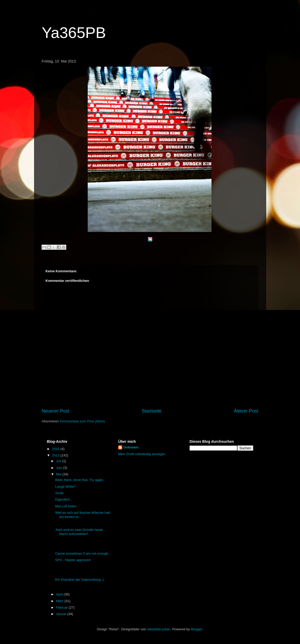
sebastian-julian (159, 629)
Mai (59, 474)
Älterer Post (246, 411)
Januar (62, 614)
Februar (62, 607)
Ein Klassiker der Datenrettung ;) (79, 580)
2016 (56, 449)
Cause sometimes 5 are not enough (82, 553)
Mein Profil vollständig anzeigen (142, 454)
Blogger (197, 629)
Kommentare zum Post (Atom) (82, 421)
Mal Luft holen (66, 506)
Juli (59, 461)
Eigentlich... (64, 499)
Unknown (131, 447)
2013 (56, 455)
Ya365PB (74, 33)
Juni (59, 468)
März (60, 601)
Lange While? (66, 487)
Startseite (152, 411)
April (60, 594)
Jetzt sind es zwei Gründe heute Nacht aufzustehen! (79, 532)
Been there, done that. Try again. (80, 480)
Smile (59, 493)
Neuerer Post (56, 411)
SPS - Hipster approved (73, 560)
